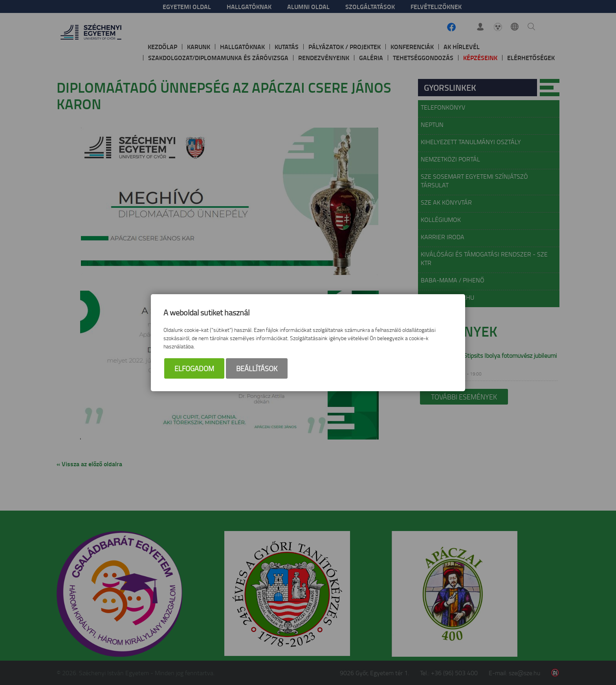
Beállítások (257, 368)
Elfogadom (194, 368)
